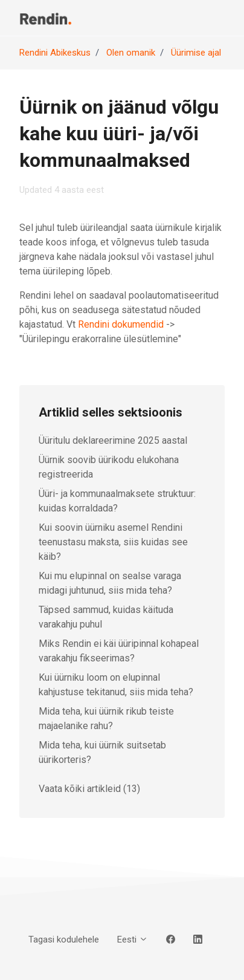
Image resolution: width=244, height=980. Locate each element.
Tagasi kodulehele (64, 939)
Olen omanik (131, 53)
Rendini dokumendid (121, 324)
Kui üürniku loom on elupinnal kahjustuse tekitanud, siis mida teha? (116, 685)
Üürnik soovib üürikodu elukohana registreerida (109, 467)
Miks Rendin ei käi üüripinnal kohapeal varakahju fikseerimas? (119, 651)
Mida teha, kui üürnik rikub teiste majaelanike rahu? (106, 719)
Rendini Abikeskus (55, 53)
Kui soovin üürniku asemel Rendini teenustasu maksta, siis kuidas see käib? (113, 542)
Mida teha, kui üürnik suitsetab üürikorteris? (102, 752)
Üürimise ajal (196, 53)
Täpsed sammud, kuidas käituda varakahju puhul (106, 617)
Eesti (133, 939)
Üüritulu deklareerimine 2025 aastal (113, 440)
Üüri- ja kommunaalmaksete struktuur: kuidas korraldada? (117, 501)
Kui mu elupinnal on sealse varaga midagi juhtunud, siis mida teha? (110, 583)
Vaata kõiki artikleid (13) (89, 789)
